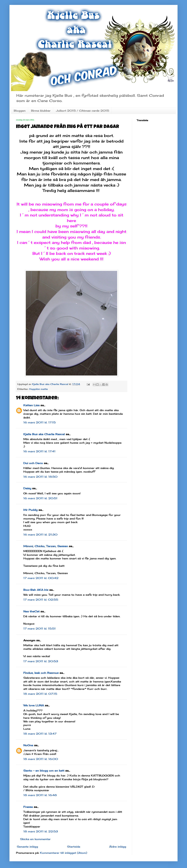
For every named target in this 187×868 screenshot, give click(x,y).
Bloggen (20, 111)
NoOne (28, 745)
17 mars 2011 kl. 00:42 (41, 578)
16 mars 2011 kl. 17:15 (39, 422)
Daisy (27, 488)
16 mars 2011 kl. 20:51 (40, 498)
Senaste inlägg (27, 847)
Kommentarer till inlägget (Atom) (64, 853)
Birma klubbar (41, 111)
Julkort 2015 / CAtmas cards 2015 (82, 111)
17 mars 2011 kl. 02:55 (41, 600)
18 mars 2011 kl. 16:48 (40, 795)
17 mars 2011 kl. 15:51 (39, 629)
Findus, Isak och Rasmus (41, 673)
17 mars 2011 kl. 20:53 (41, 661)
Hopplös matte (39, 389)
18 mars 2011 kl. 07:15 (40, 694)
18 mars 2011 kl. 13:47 (40, 734)
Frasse (28, 807)
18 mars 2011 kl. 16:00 (41, 759)
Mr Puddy (30, 510)
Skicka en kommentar (35, 839)
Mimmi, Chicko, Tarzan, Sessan (46, 546)
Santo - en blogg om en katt (44, 771)
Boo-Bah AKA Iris (36, 590)
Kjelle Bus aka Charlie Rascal (44, 434)
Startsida (74, 847)
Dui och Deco (33, 463)
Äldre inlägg (118, 847)
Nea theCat (31, 611)
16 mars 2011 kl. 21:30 (40, 535)
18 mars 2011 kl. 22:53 (41, 831)
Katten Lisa (31, 405)
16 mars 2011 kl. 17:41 (39, 451)
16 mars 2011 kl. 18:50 (40, 477)
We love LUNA (34, 705)
